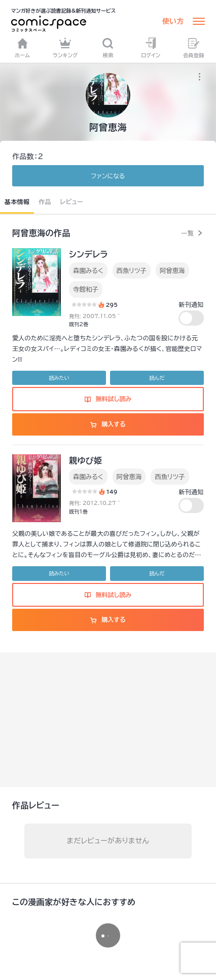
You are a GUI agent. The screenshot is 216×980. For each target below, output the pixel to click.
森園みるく (88, 270)
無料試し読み (108, 399)
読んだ (157, 378)
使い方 (173, 21)
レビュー (72, 202)
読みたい (59, 378)
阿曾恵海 (172, 270)
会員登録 (194, 48)
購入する (108, 424)
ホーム (22, 48)
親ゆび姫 (86, 460)
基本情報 (17, 202)
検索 (108, 48)
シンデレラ (88, 254)
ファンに (108, 176)
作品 (45, 202)
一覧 (187, 233)
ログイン (151, 48)
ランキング (65, 48)
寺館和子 (86, 289)
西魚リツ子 (132, 270)
